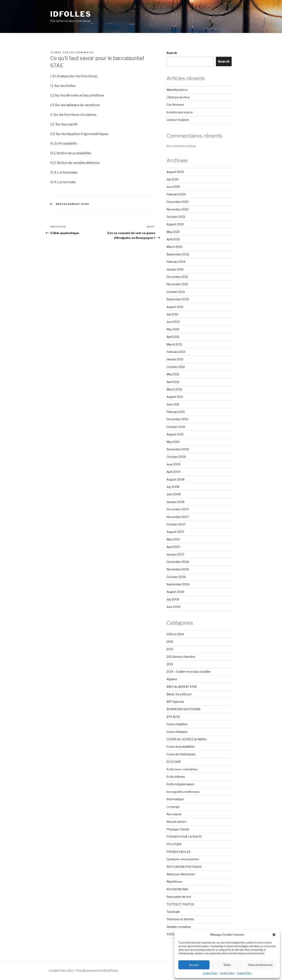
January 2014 (175, 269)
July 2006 (173, 599)
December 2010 (177, 419)
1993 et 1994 (175, 634)
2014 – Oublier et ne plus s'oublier (189, 672)
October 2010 (176, 427)
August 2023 (175, 224)
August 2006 (175, 592)
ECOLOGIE (174, 762)
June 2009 (174, 464)
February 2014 (176, 262)
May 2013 (173, 329)
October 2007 (176, 524)
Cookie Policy (210, 973)
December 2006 (178, 562)
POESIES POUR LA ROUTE (184, 837)
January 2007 (175, 554)
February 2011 (176, 412)
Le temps (173, 807)
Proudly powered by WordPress (97, 970)
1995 (170, 642)
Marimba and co (177, 90)
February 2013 (176, 352)
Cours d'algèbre (177, 724)
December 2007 (178, 509)
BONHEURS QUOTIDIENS (183, 709)
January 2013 (175, 359)
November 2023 (177, 209)
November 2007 (178, 517)
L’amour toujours (178, 120)
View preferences (260, 965)
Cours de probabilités (181, 747)
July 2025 (173, 179)
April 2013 (173, 337)
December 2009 (178, 449)
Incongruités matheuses (183, 792)
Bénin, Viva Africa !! (179, 694)
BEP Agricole (175, 702)
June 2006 (174, 607)
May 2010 (173, 442)
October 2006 (176, 577)
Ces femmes (175, 105)
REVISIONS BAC (177, 889)
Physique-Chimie (178, 829)
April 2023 (173, 239)
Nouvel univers (177, 822)
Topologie (173, 912)
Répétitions (174, 882)
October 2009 (176, 457)
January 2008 (175, 502)
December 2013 (177, 277)
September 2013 (178, 299)
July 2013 (172, 314)
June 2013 (173, 322)
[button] (274, 935)
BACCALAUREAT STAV (73, 204)
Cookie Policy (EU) (61, 970)
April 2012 (173, 382)
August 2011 (175, 397)
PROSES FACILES (178, 852)
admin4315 (85, 52)
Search (172, 53)
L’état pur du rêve (178, 97)
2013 (170, 664)
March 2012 (174, 389)
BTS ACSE (173, 717)
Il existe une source (180, 112)
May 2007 (173, 539)
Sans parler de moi (179, 897)
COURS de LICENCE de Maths (187, 739)
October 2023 (176, 217)
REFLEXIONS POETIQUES (184, 867)
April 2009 (173, 472)
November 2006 (178, 569)
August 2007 (175, 532)
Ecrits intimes (176, 777)
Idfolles (71, 14)
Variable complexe (179, 927)
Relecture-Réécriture (181, 874)
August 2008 (175, 479)
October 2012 (176, 367)
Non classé (174, 814)
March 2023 (174, 247)
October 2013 (176, 292)
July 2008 (173, 487)
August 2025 (175, 172)
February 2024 (176, 194)
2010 (170, 649)
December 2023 (177, 202)
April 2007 (173, 547)
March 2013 (174, 344)
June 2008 (174, 494)
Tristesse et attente (180, 919)
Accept (194, 965)
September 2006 (178, 584)
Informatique (175, 799)
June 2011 (173, 404)
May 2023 (173, 232)
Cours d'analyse (177, 732)
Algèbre (172, 679)
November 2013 (177, 284)
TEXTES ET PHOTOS (180, 904)
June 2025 (173, 187)
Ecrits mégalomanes (180, 784)
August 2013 (175, 307)
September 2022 (178, 254)
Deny (227, 965)
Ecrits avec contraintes (182, 769)
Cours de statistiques (181, 754)
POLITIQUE (174, 844)
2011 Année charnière (181, 657)
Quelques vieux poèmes (183, 859)
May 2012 (173, 374)
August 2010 (175, 434)
